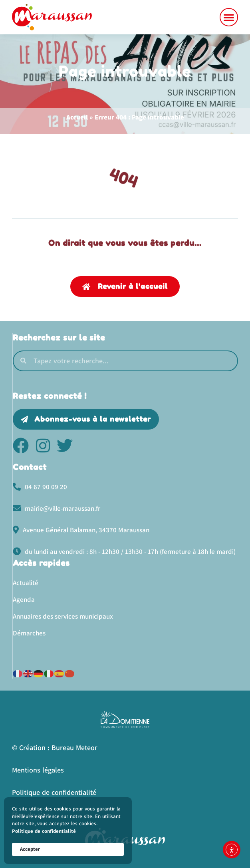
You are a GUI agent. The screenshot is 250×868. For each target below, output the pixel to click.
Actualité (26, 583)
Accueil (77, 117)
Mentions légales (38, 770)
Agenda (24, 599)
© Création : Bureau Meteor (55, 748)
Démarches (29, 633)
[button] (229, 17)
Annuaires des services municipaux (63, 616)
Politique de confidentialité (44, 831)
